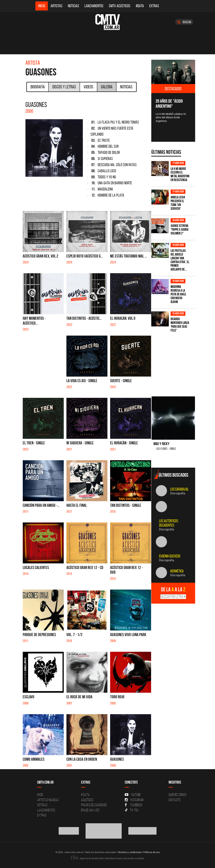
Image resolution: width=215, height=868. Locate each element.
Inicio (42, 6)
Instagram (134, 800)
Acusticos (87, 800)
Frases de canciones (94, 805)
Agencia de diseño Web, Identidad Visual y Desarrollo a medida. (108, 858)
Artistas (57, 6)
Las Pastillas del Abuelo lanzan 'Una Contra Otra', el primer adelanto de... (180, 260)
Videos (88, 87)
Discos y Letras (64, 87)
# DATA (85, 795)
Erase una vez (90, 810)
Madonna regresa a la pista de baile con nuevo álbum (178, 294)
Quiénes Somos (178, 795)
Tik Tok (132, 810)
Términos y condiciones (130, 852)
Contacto (175, 800)
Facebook (134, 805)
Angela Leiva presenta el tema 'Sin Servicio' (178, 203)
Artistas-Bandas (48, 800)
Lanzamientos (94, 6)
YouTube (133, 795)
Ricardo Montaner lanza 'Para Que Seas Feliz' (180, 325)
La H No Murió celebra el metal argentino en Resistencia (180, 174)
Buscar (184, 22)
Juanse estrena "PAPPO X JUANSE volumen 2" (180, 229)
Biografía (38, 87)
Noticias (73, 6)
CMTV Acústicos (120, 6)
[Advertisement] (178, 362)
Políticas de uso (152, 852)
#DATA (140, 6)
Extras (154, 6)
